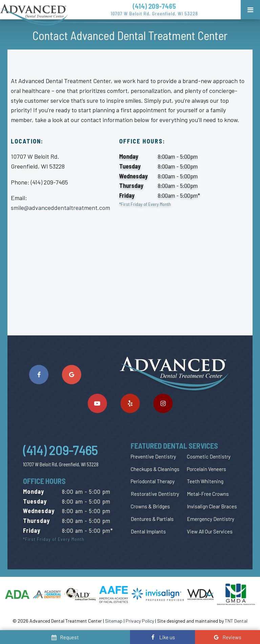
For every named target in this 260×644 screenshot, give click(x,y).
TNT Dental (236, 621)
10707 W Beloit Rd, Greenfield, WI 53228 (154, 13)
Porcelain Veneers (207, 469)
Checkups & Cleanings (155, 469)
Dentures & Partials (152, 519)
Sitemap (114, 621)
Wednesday (133, 176)
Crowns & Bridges (150, 506)
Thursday (131, 186)
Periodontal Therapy (153, 481)
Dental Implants (148, 531)
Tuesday (130, 166)
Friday (127, 195)
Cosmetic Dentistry (209, 456)
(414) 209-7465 (154, 6)
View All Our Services (210, 531)
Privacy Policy (140, 621)
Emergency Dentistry (211, 519)
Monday (129, 156)
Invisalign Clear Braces (212, 506)
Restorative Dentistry (155, 494)
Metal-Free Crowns (208, 494)
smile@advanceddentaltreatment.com (60, 208)
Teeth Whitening (205, 481)
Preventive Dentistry (153, 456)
